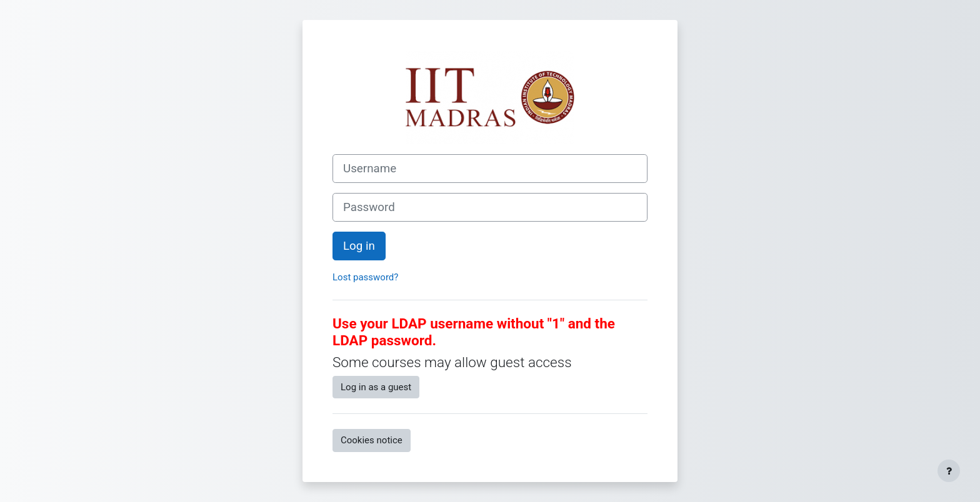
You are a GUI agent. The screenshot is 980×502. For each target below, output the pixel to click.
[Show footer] (949, 471)
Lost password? (365, 277)
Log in (359, 246)
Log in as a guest (376, 387)
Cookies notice (372, 440)
